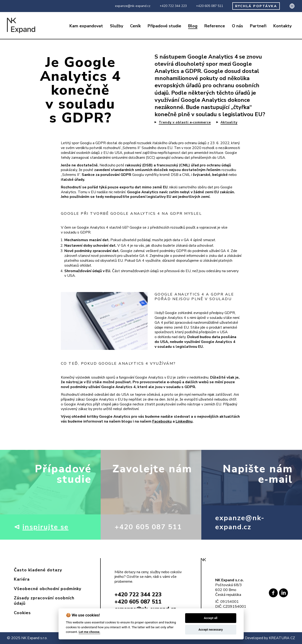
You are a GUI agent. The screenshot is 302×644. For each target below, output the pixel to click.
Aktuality (229, 122)
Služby (117, 26)
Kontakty (282, 26)
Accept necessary (211, 630)
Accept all (211, 618)
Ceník (135, 26)
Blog (193, 26)
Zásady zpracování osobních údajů (44, 601)
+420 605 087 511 (210, 6)
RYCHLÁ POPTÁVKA (256, 6)
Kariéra (22, 579)
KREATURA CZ (282, 638)
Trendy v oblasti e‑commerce (185, 122)
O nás (237, 26)
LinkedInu (184, 421)
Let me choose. (89, 632)
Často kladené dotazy (38, 570)
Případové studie (164, 26)
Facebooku (162, 421)
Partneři (258, 26)
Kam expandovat (86, 26)
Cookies (22, 613)
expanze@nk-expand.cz (133, 6)
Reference (215, 26)
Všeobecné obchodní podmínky (48, 589)
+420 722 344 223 (173, 6)
